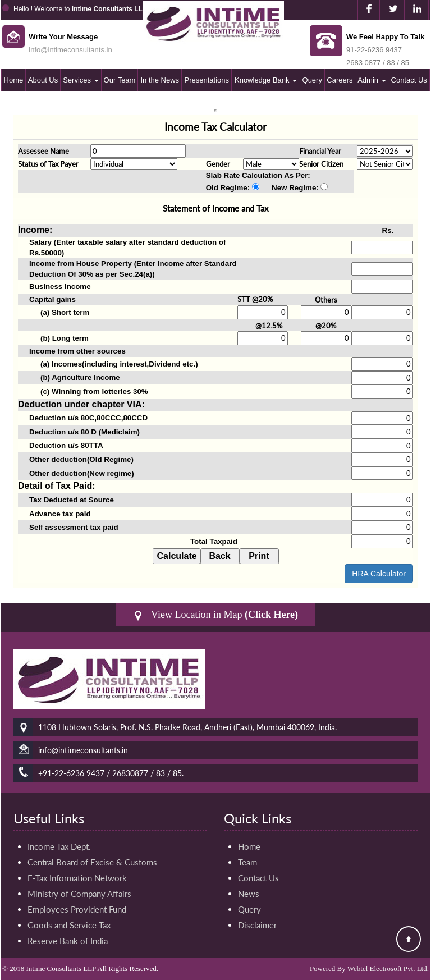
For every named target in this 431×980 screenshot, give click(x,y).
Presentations (207, 80)
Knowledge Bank (266, 80)
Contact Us (409, 80)
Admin (372, 80)
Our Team (120, 80)
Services (81, 80)
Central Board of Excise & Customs (92, 862)
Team (247, 862)
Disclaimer (257, 925)
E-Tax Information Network (77, 878)
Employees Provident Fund (77, 909)
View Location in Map (215, 615)
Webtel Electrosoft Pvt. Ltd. (388, 968)
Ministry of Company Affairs (79, 894)
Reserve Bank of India (68, 941)
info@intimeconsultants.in (70, 50)
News (249, 894)
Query (312, 80)
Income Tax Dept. (59, 846)
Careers (340, 80)
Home (14, 80)
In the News (160, 80)
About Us (43, 80)
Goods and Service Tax (69, 925)
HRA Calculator (379, 574)
